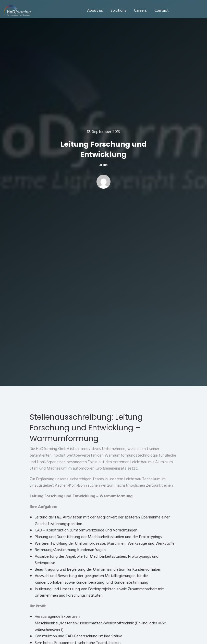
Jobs (104, 165)
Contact (162, 11)
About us (95, 11)
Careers (140, 11)
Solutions (118, 11)
